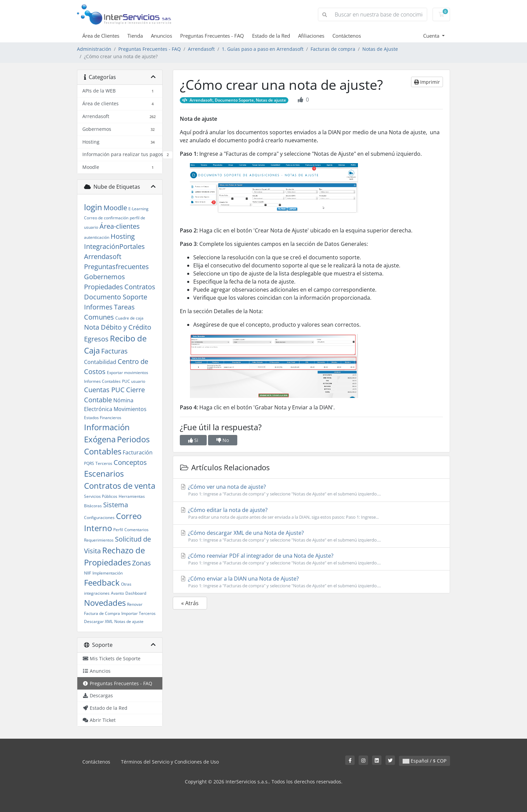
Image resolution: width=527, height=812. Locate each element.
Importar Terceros (138, 613)
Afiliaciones (311, 36)
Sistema (116, 505)
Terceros (104, 463)
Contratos (140, 287)
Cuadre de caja (129, 318)
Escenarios (104, 473)
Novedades (105, 603)
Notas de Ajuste (380, 49)
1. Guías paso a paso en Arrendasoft (263, 49)
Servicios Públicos (101, 496)
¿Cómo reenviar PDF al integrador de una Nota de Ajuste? (311, 559)
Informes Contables (102, 381)
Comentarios (136, 530)
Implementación (108, 573)
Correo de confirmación (106, 218)
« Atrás (190, 603)
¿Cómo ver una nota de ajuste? (311, 490)
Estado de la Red (271, 36)
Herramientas (132, 496)
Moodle (115, 208)
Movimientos (130, 409)
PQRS (89, 463)
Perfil (118, 530)
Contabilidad (100, 362)
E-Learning (138, 209)
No (223, 440)
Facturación (138, 452)
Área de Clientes (101, 36)
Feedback (102, 582)
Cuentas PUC (104, 390)
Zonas (141, 563)
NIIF (88, 573)
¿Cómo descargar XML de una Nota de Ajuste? (311, 536)
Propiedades (104, 287)
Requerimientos (99, 540)
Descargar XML (98, 621)
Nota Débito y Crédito (118, 327)
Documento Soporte (116, 297)
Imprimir (427, 82)
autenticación (97, 237)
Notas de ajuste (129, 621)
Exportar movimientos (128, 373)
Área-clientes (120, 226)
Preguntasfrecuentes (116, 267)
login (93, 207)
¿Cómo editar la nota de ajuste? (311, 513)
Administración (94, 49)
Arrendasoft (201, 49)
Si (193, 440)
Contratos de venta (120, 486)
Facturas (114, 351)
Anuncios (161, 36)
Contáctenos (347, 36)
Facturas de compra (333, 49)
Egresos (96, 339)
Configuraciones (99, 518)
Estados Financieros (103, 418)
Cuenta (432, 36)
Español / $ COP (424, 761)
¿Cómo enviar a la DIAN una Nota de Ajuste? (311, 582)
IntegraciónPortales (114, 246)
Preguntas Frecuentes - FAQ (212, 36)
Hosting (123, 236)
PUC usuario (134, 381)
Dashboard (136, 593)
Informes (98, 307)
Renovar (135, 604)
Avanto (117, 593)
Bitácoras (93, 506)
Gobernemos (105, 277)
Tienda (135, 36)
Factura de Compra (102, 613)
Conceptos (130, 462)
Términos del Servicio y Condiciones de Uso (170, 762)
